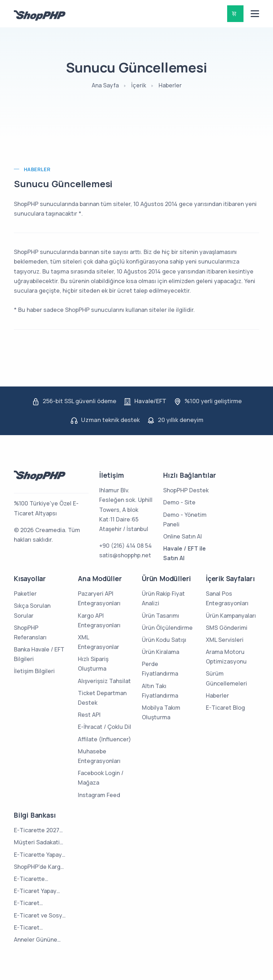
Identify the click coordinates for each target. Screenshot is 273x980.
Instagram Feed (99, 795)
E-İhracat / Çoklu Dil (105, 727)
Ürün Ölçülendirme (167, 628)
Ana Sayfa (105, 85)
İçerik (139, 85)
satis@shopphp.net (125, 555)
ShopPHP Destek (186, 490)
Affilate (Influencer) (105, 739)
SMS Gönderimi (227, 628)
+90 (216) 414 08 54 (125, 546)
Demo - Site (179, 502)
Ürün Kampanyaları (231, 616)
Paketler (25, 594)
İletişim (111, 475)
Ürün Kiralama (160, 652)
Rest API (89, 715)
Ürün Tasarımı (160, 616)
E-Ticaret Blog (225, 708)
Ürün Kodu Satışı (164, 640)
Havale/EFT (150, 401)
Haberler (170, 85)
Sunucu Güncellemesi (63, 184)
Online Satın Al (183, 536)
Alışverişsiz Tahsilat (104, 681)
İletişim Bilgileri (34, 671)
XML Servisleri (225, 640)
